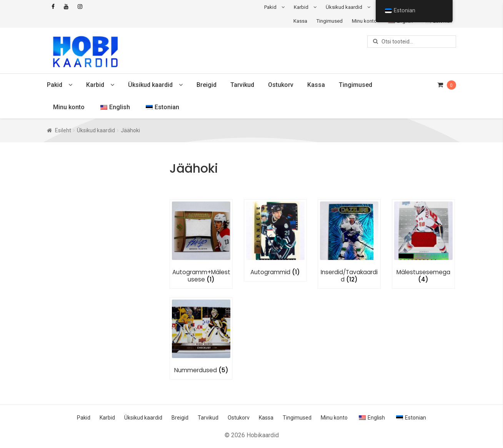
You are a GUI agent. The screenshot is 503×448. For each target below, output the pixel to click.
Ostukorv (281, 85)
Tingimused (330, 21)
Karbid (301, 7)
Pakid (270, 7)
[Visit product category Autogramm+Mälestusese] (201, 242)
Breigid (207, 85)
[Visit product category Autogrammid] (275, 239)
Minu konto (364, 21)
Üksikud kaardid (344, 7)
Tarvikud (242, 85)
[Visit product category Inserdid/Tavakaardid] (349, 242)
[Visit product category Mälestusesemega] (423, 242)
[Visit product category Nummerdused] (201, 337)
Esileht (63, 130)
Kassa (300, 21)
